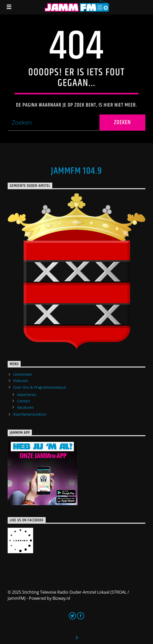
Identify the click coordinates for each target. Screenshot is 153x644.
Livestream (23, 374)
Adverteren (27, 395)
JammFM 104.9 (76, 171)
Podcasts (21, 381)
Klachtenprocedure (30, 414)
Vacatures (25, 407)
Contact (24, 401)
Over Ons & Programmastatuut (40, 387)
